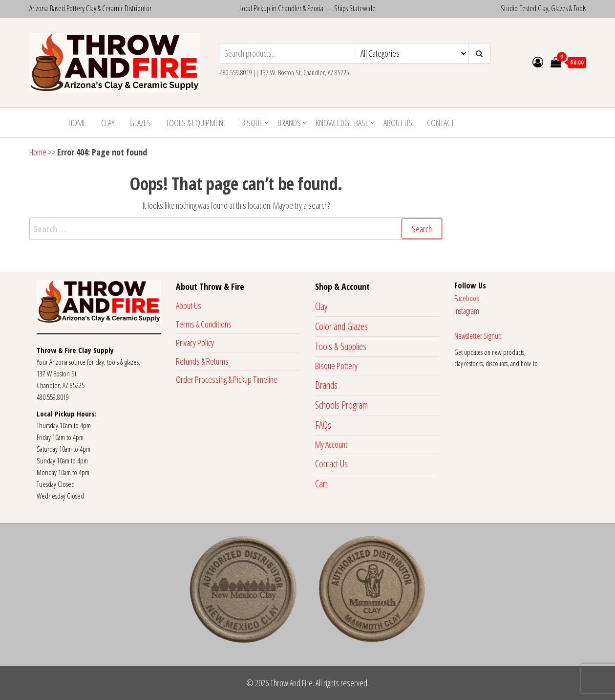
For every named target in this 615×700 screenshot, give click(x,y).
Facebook (467, 298)
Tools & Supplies (341, 346)
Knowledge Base (342, 123)
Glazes (140, 123)
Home (77, 123)
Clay (108, 123)
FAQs (323, 425)
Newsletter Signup (478, 336)
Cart (321, 484)
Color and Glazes (341, 326)
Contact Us (331, 464)
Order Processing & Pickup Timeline (227, 379)
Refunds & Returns (202, 361)
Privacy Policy (195, 343)
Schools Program (341, 405)
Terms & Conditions (204, 324)
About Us (398, 123)
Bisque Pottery (336, 366)
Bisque (252, 123)
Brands (289, 123)
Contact (441, 123)
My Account (331, 444)
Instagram (467, 311)
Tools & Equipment (196, 123)
